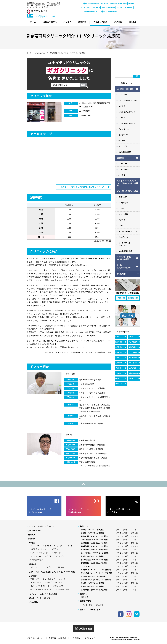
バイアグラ (123, 95)
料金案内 (32, 534)
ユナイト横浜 (110, 7)
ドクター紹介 (87, 605)
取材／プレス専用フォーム (91, 610)
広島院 (110, 15)
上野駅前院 (134, 4)
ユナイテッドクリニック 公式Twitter (119, 511)
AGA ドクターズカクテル (127, 184)
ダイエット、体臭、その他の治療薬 (43, 594)
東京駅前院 (98, 7)
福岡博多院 (122, 15)
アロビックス (124, 239)
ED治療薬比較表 (125, 153)
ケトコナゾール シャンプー (124, 246)
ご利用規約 (75, 638)
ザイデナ (122, 141)
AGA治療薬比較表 (125, 253)
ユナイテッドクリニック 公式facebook (40, 511)
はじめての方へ (35, 530)
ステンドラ (123, 147)
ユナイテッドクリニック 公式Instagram (79, 511)
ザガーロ (122, 210)
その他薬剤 (34, 602)
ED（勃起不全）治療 (125, 89)
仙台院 (98, 4)
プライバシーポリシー (35, 638)
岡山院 (98, 15)
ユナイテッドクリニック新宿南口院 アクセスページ (82, 187)
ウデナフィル (124, 135)
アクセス (134, 529)
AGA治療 (33, 576)
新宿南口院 (110, 4)
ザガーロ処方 (124, 216)
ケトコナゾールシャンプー (41, 589)
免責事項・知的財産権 (58, 638)
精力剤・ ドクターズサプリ (124, 268)
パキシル (122, 176)
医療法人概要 (85, 601)
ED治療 (32, 543)
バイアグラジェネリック (128, 101)
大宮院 (122, 7)
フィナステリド (124, 204)
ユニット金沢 (98, 11)
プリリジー (123, 164)
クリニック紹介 (40, 53)
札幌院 (85, 4)
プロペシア (123, 198)
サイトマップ (90, 638)
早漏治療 (120, 159)
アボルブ (122, 221)
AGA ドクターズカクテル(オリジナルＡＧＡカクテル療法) (52, 572)
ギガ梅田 (110, 11)
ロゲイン (122, 227)
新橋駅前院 (85, 7)
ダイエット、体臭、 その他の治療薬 (124, 260)
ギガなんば (122, 11)
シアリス (122, 118)
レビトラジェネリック (127, 112)
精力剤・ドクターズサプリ (40, 598)
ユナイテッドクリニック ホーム (41, 526)
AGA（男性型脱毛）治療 (126, 192)
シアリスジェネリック (127, 124)
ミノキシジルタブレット (128, 233)
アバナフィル (124, 130)
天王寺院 (134, 11)
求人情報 (100, 605)
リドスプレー (124, 170)
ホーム (29, 53)
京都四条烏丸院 (85, 15)
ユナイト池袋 (122, 4)
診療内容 (32, 539)
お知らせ (85, 597)
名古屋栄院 (85, 11)
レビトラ (122, 107)
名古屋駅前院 (134, 7)
